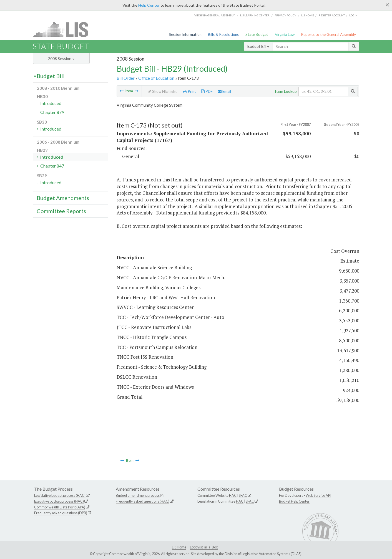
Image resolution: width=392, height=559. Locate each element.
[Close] (387, 5)
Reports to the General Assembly (328, 34)
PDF (207, 91)
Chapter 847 (52, 166)
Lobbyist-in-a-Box (204, 547)
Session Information (185, 34)
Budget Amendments (63, 198)
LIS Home (179, 547)
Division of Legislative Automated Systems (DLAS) (263, 554)
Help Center (149, 5)
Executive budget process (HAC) (59, 501)
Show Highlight (162, 91)
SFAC (243, 495)
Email (224, 91)
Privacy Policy (285, 15)
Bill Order (126, 78)
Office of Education (156, 78)
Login (353, 15)
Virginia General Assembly (215, 15)
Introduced (51, 103)
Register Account (332, 15)
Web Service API (318, 495)
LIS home (308, 15)
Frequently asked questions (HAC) (143, 501)
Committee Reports (61, 211)
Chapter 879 (52, 112)
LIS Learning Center (255, 15)
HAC (233, 495)
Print (190, 91)
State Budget (257, 34)
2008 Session (61, 58)
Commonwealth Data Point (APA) (60, 507)
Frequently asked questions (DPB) (61, 513)
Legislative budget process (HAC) (60, 495)
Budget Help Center (294, 501)
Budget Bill (258, 46)
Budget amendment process (138, 495)
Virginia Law (285, 34)
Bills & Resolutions (223, 34)
